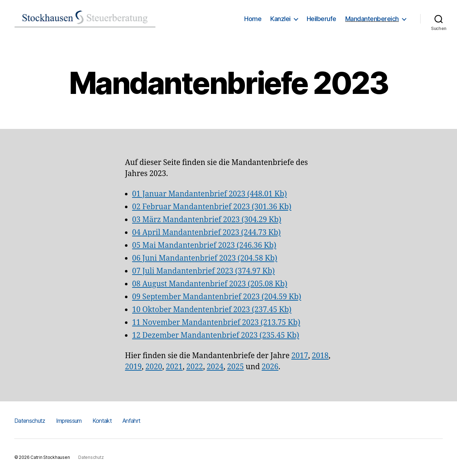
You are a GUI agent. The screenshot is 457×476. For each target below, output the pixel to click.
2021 (174, 367)
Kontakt (102, 421)
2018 (320, 356)
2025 (235, 367)
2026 (270, 367)
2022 (195, 367)
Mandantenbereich (372, 19)
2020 (154, 367)
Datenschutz (30, 421)
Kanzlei (280, 19)
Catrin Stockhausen (50, 457)
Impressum (69, 421)
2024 (215, 367)
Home (253, 19)
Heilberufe (322, 19)
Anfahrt (131, 421)
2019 (133, 367)
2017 (300, 356)
